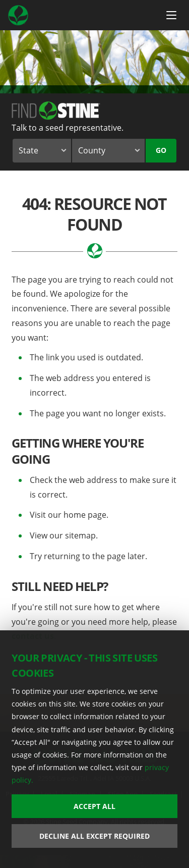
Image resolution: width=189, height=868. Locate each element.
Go (161, 150)
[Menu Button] (171, 15)
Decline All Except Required (94, 836)
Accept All (94, 806)
